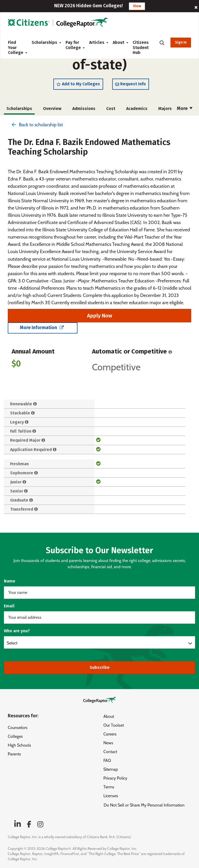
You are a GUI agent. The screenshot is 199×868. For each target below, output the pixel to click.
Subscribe (100, 667)
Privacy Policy (115, 778)
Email (9, 606)
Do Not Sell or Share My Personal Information (144, 805)
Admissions (84, 112)
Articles (97, 42)
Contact (110, 752)
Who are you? (17, 631)
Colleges (15, 736)
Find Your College (16, 47)
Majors (165, 112)
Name (10, 581)
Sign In (181, 42)
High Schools (19, 745)
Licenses (111, 796)
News (108, 743)
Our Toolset (114, 725)
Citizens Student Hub (141, 47)
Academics (137, 112)
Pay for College (73, 45)
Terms (109, 787)
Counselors (18, 728)
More (185, 112)
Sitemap (111, 769)
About (119, 42)
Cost (111, 112)
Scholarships (44, 42)
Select (12, 643)
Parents (14, 754)
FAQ (107, 761)
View (137, 6)
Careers (110, 734)
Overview (52, 112)
